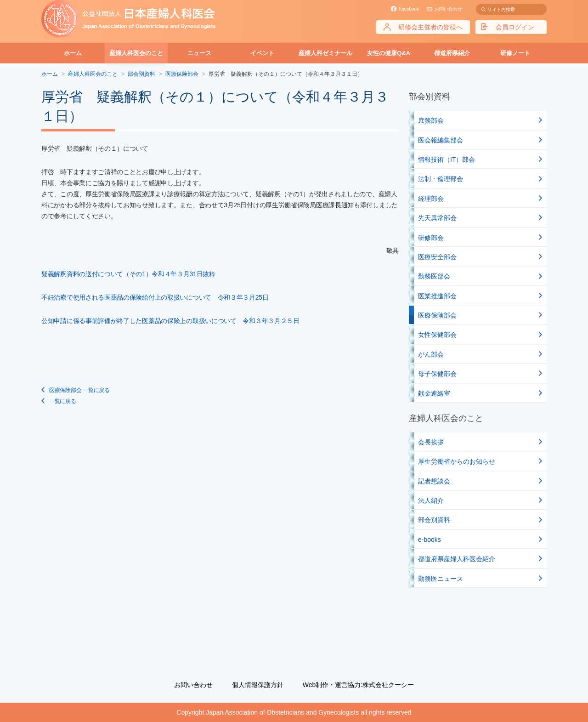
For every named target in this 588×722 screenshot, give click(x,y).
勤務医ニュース (441, 579)
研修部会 (431, 238)
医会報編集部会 (441, 140)
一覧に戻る (63, 401)
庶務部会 (431, 120)
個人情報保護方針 (258, 685)
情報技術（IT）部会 (447, 159)
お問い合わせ (448, 9)
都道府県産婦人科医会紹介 (457, 559)
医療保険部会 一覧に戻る (79, 390)
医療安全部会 (437, 257)
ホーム (73, 53)
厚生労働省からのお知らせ (457, 461)
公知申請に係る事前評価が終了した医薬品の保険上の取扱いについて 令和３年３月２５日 (170, 321)
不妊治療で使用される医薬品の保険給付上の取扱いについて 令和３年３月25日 (155, 297)
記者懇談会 (434, 481)
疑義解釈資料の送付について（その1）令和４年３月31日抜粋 (128, 274)
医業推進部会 (437, 296)
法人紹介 (431, 500)
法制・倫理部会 (441, 179)
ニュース (199, 53)
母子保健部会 (437, 374)
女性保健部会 (437, 335)
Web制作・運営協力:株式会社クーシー (358, 685)
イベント (262, 53)
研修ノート (515, 53)
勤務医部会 (434, 276)
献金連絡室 (434, 393)
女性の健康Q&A (389, 53)
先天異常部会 (437, 218)
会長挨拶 (431, 442)
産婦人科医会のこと (136, 53)
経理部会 (431, 199)
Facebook (409, 9)
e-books (430, 540)
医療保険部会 (182, 74)
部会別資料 (434, 520)
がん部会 (431, 354)
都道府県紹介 (452, 53)
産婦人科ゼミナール (325, 53)
